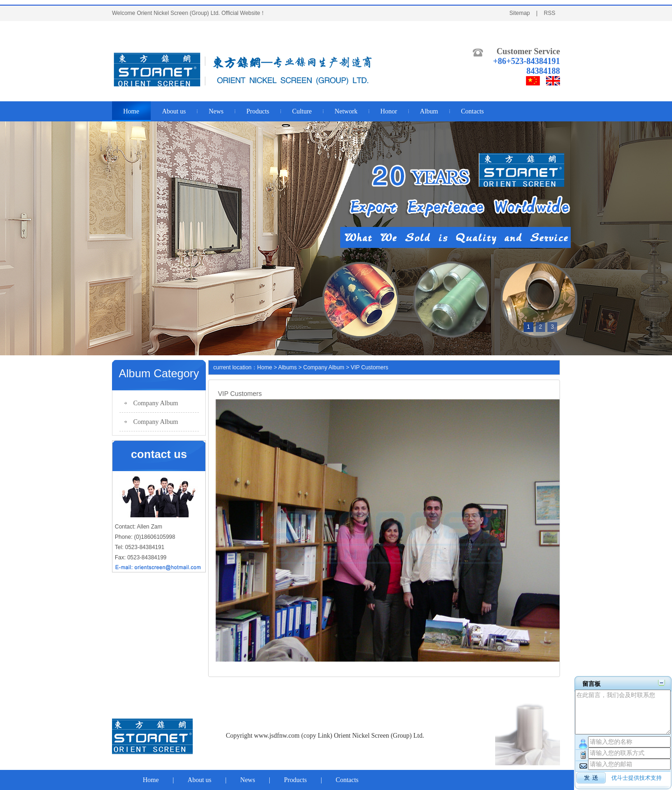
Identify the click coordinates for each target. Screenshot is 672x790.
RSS (549, 13)
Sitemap (519, 13)
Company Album (156, 403)
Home (265, 367)
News (248, 780)
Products (296, 780)
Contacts (347, 780)
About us (199, 780)
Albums (287, 367)
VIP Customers (370, 367)
